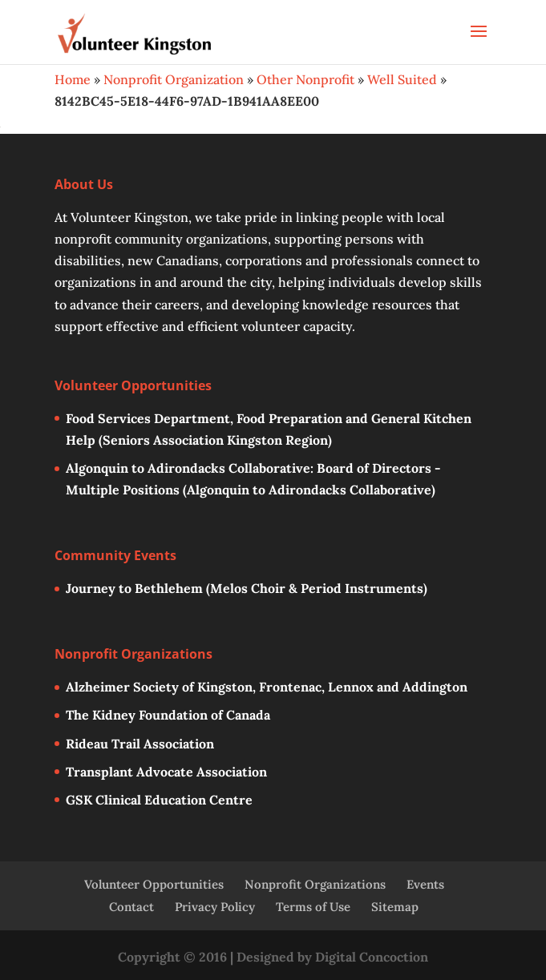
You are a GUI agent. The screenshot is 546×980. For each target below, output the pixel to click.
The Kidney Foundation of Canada (168, 715)
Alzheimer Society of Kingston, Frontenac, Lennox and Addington (267, 687)
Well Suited (402, 79)
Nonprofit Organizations (315, 884)
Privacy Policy (215, 907)
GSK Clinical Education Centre (159, 800)
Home (73, 79)
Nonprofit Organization (174, 79)
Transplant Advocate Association (166, 772)
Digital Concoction (372, 957)
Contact (131, 907)
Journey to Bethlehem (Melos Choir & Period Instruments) (247, 588)
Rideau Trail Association (140, 744)
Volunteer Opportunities (154, 884)
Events (425, 884)
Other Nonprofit (305, 79)
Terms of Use (313, 907)
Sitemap (395, 907)
